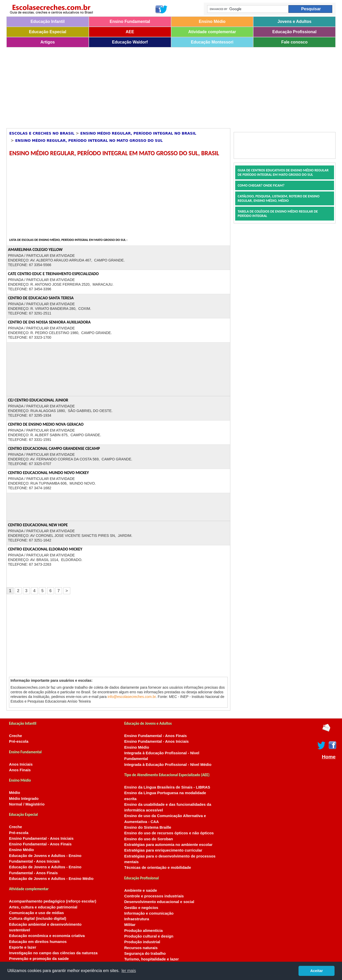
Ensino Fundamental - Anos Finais (40, 844)
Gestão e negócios (141, 908)
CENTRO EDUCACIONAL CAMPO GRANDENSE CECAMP (54, 448)
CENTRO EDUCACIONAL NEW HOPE (38, 525)
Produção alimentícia (144, 931)
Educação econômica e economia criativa (47, 936)
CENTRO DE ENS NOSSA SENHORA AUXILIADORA (49, 322)
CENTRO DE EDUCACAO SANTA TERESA (41, 298)
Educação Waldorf (130, 42)
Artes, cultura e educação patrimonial (43, 907)
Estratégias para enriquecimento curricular (163, 850)
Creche (15, 736)
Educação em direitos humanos (38, 942)
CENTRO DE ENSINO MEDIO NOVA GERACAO (46, 424)
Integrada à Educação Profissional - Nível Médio (168, 765)
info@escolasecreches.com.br (132, 697)
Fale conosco (294, 42)
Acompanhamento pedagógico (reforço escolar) (53, 901)
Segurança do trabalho (145, 953)
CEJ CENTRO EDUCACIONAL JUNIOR (38, 400)
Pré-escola (19, 741)
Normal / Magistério (27, 804)
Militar (130, 925)
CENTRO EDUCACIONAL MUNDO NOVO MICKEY (48, 473)
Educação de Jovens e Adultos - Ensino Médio (51, 879)
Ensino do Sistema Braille (148, 827)
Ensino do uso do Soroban (149, 839)
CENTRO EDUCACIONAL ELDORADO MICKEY (45, 549)
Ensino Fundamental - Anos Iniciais (41, 838)
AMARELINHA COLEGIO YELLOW (35, 250)
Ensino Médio (212, 21)
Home (329, 757)
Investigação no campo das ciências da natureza (53, 953)
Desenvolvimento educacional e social (159, 902)
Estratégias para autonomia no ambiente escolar (168, 845)
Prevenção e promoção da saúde (39, 959)
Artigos (48, 42)
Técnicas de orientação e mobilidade (158, 868)
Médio (15, 793)
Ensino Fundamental (130, 21)
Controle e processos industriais (154, 896)
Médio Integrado (24, 799)
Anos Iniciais (21, 764)
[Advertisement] (161, 86)
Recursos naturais (141, 948)
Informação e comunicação (149, 913)
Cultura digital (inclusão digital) (38, 918)
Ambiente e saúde (141, 890)
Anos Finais (20, 770)
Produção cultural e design (149, 936)
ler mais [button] (129, 971)
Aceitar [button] (317, 971)
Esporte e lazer (23, 947)
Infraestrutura (137, 919)
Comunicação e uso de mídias (36, 913)
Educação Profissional (294, 32)
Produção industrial (142, 942)
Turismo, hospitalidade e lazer (152, 959)
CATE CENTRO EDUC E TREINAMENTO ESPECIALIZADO (53, 274)
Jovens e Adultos (294, 21)
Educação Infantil (48, 21)
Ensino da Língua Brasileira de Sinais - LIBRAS (167, 787)
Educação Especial (47, 32)
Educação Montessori (212, 42)
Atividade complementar (212, 32)
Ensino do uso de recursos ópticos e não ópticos (169, 833)
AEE (130, 32)
